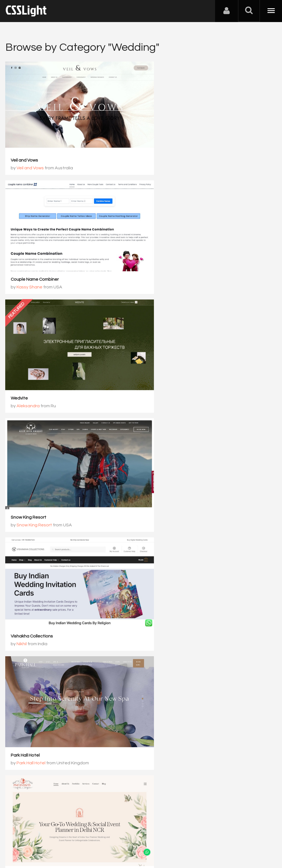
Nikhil (22, 377)
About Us (16, 841)
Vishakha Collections (32, 369)
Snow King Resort (167, 260)
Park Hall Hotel (164, 369)
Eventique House (28, 588)
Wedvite (20, 260)
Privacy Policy (98, 841)
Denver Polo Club (166, 478)
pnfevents (22, 478)
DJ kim (156, 697)
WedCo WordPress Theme (38, 697)
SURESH (163, 705)
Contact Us (41, 841)
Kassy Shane (168, 159)
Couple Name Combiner (173, 151)
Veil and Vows (25, 151)
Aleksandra (28, 268)
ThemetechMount (35, 705)
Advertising (69, 841)
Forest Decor (163, 588)
